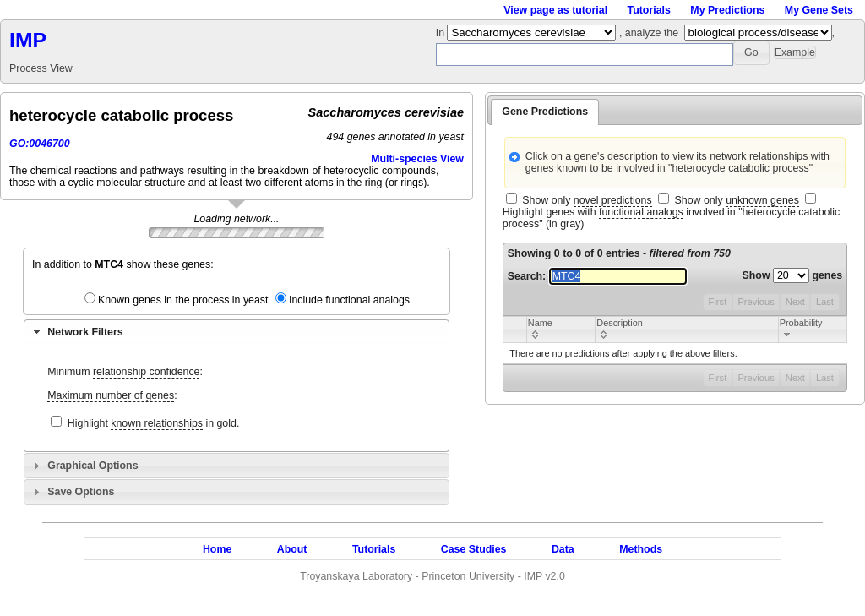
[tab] (237, 332)
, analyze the (649, 33)
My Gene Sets (819, 10)
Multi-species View (417, 159)
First (718, 302)
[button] (751, 53)
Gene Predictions (545, 112)
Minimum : (125, 372)
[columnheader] (560, 329)
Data (563, 549)
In (442, 33)
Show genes (793, 275)
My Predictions (727, 10)
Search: (597, 276)
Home (217, 549)
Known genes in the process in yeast (183, 300)
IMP (28, 40)
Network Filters (85, 332)
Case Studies (474, 549)
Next (795, 302)
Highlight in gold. (154, 424)
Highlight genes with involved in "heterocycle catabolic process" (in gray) (671, 218)
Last (825, 302)
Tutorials (649, 10)
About (292, 549)
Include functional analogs (349, 300)
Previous (756, 302)
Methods (641, 549)
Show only (587, 201)
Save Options (81, 492)
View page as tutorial (555, 10)
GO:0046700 (40, 144)
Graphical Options (92, 466)
